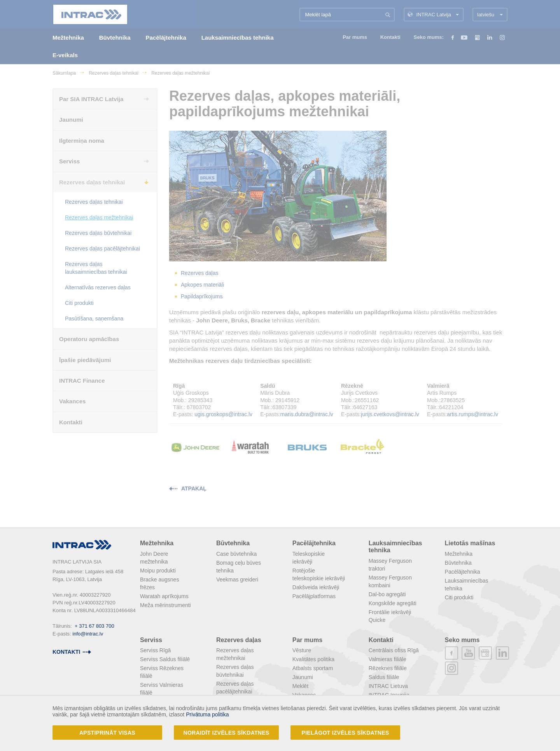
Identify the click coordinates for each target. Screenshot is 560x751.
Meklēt (300, 686)
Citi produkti (459, 597)
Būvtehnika (233, 543)
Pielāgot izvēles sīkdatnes (346, 733)
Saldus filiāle (384, 677)
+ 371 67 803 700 (94, 626)
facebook (451, 653)
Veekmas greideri (237, 579)
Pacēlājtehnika (314, 543)
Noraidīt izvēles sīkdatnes (227, 733)
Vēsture (302, 650)
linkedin (502, 653)
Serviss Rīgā (155, 650)
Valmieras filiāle (388, 659)
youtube (468, 653)
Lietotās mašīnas (470, 543)
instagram (451, 668)
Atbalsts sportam (313, 668)
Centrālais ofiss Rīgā (394, 650)
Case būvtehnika (236, 554)
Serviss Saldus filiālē (165, 659)
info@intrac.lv (88, 634)
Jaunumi (303, 677)
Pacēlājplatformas (314, 596)
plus (485, 653)
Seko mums (462, 640)
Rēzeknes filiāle (388, 668)
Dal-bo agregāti (387, 594)
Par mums (307, 640)
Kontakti (381, 640)
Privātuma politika (207, 714)
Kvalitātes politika (313, 659)
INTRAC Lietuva (388, 686)
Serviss (151, 640)
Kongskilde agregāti (393, 603)
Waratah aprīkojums (164, 596)
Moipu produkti (158, 571)
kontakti (66, 652)
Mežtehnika (157, 543)
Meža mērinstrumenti (165, 605)
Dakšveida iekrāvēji (316, 587)
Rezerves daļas (239, 640)
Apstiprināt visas (107, 733)
